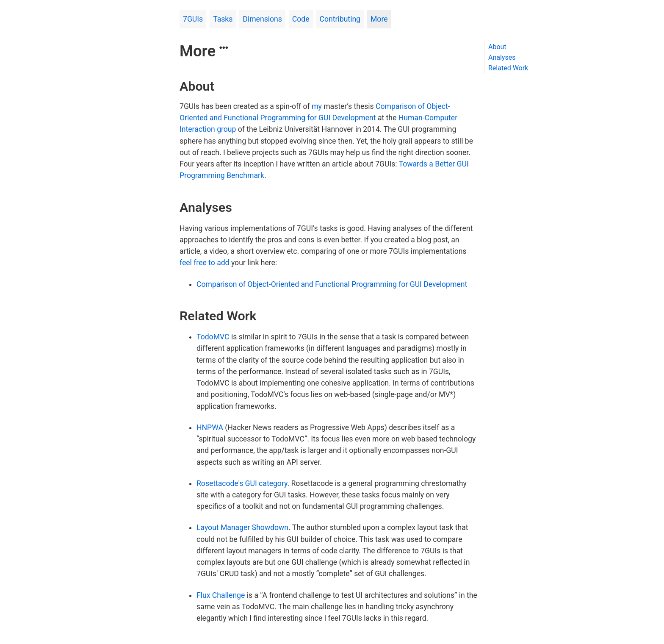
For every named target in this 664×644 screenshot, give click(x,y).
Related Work (508, 68)
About (497, 47)
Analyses (502, 57)
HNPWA (210, 427)
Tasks (223, 19)
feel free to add (205, 263)
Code (301, 19)
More (379, 19)
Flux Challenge (221, 595)
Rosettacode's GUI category (242, 483)
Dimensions (262, 19)
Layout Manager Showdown (242, 527)
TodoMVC (213, 337)
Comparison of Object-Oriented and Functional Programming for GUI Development (332, 284)
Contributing (340, 19)
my (317, 106)
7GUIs (193, 19)
